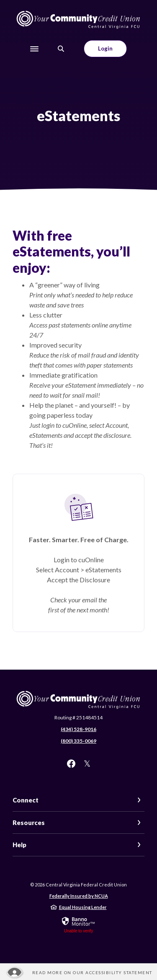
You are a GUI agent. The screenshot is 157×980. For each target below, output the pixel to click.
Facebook (71, 764)
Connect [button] (26, 800)
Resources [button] (29, 823)
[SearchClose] (61, 49)
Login (105, 48)
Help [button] (19, 845)
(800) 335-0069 (78, 741)
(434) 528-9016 (78, 729)
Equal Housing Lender (83, 907)
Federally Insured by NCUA (79, 896)
